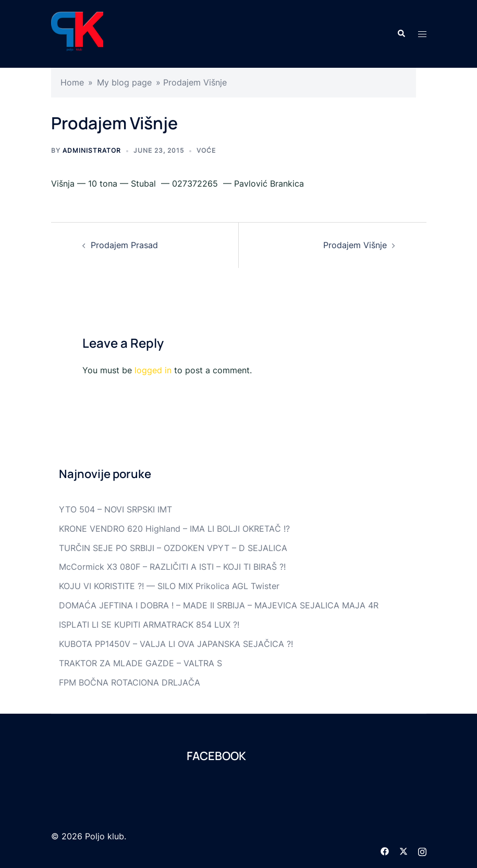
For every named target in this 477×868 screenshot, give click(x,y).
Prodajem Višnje (355, 245)
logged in (153, 370)
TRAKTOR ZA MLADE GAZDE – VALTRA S (140, 663)
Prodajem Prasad (124, 245)
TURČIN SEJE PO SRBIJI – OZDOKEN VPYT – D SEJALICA (173, 548)
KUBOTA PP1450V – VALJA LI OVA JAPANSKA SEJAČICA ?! (176, 644)
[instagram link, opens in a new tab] (422, 850)
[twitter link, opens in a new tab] (403, 850)
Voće (206, 150)
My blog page (124, 82)
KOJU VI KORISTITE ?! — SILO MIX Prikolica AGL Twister (169, 586)
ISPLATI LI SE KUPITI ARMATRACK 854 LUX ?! (149, 625)
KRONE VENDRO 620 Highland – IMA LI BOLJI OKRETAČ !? (174, 529)
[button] (401, 34)
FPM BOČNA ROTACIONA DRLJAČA (130, 682)
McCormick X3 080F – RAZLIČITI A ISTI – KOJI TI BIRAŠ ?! (172, 567)
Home (72, 82)
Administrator (92, 150)
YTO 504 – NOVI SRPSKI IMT (115, 509)
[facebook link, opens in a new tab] (385, 850)
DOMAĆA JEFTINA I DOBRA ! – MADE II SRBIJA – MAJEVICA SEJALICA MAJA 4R (219, 605)
